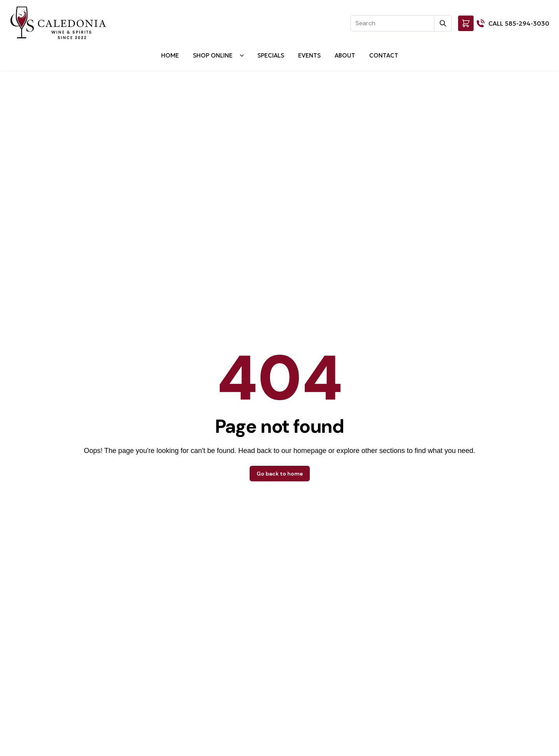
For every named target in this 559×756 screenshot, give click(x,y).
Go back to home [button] (280, 474)
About (345, 55)
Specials (271, 55)
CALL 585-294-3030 (519, 23)
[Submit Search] (443, 23)
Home (170, 55)
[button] (466, 23)
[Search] (392, 23)
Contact (384, 55)
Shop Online (213, 55)
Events (309, 55)
